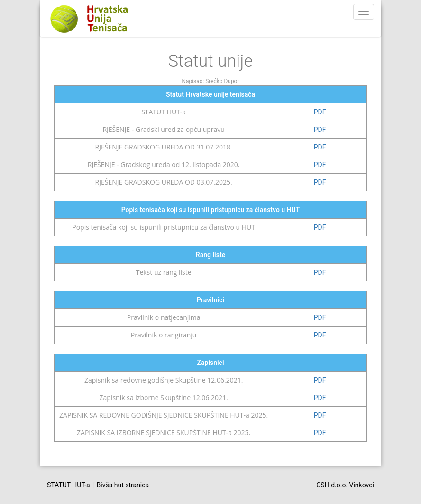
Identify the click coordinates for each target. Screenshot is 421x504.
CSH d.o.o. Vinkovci (345, 485)
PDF (320, 112)
